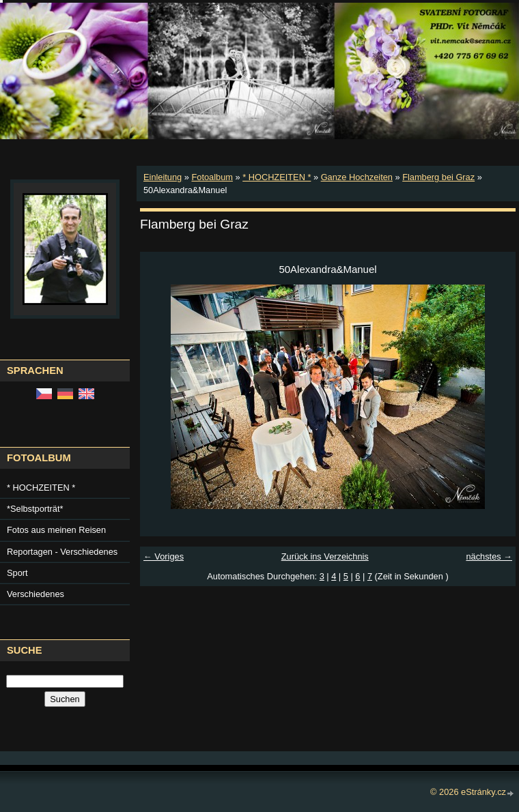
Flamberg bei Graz (438, 177)
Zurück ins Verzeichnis (325, 556)
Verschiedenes (36, 594)
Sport (17, 573)
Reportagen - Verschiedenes (62, 552)
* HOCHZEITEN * (277, 177)
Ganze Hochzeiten (357, 177)
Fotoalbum (212, 177)
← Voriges (164, 556)
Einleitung (163, 177)
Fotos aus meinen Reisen (56, 530)
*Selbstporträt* (35, 509)
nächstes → (489, 556)
